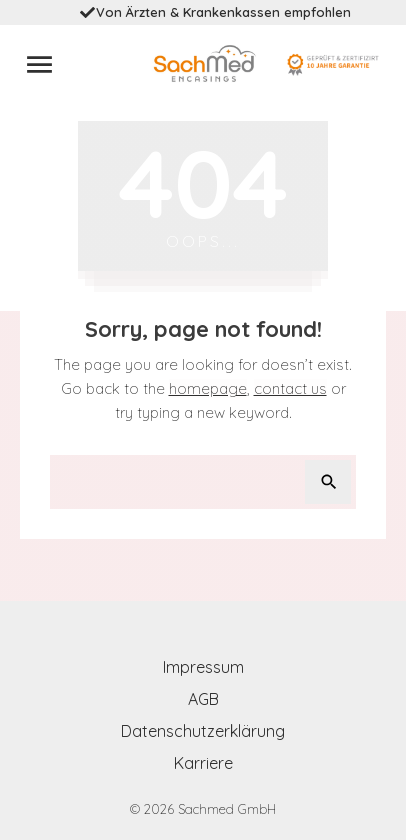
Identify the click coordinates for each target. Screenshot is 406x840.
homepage (208, 388)
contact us (290, 388)
